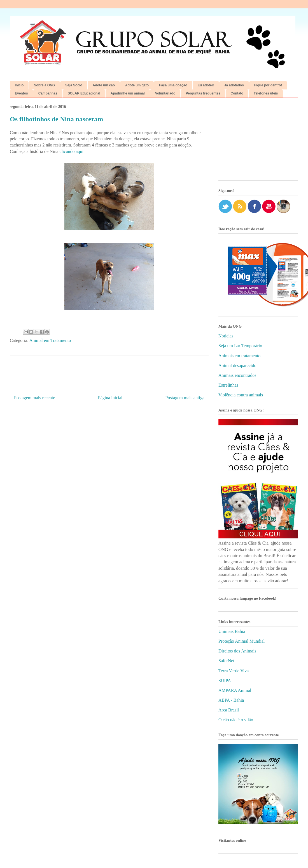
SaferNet (226, 661)
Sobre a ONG (44, 85)
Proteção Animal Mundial (242, 641)
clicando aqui (71, 151)
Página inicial (110, 398)
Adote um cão (104, 85)
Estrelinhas (228, 385)
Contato (237, 93)
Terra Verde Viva (234, 671)
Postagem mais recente (35, 398)
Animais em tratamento (239, 356)
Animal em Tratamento (50, 340)
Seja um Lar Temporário (240, 346)
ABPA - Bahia (231, 700)
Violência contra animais (241, 395)
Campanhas (48, 93)
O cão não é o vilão (236, 720)
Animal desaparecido (237, 366)
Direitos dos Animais (237, 651)
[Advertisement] (258, 141)
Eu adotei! (206, 85)
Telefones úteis (266, 93)
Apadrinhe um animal (128, 93)
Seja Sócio (74, 85)
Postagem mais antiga (185, 398)
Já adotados (234, 85)
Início (19, 85)
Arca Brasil (229, 710)
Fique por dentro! (268, 85)
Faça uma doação (173, 85)
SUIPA (225, 681)
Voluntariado (165, 93)
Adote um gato (137, 85)
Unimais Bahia (232, 631)
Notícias (226, 336)
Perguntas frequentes (203, 93)
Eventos (21, 93)
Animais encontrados (237, 375)
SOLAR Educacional (84, 93)
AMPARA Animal (235, 690)
